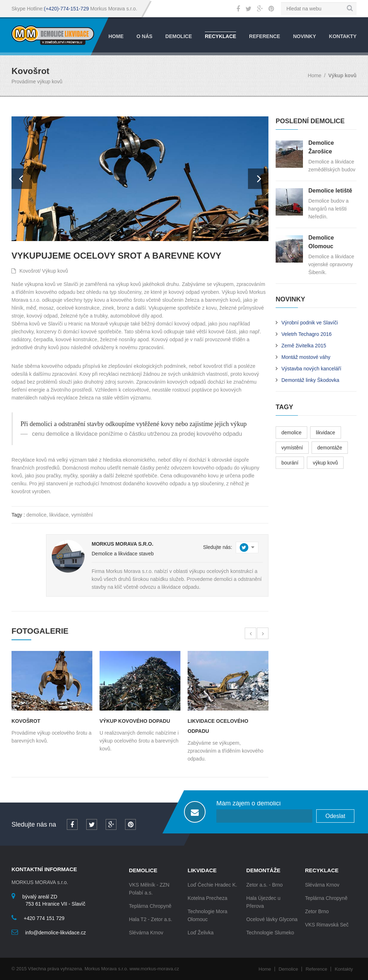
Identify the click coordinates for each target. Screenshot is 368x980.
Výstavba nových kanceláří (311, 369)
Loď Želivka (201, 933)
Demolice (179, 36)
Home (116, 36)
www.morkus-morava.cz (154, 969)
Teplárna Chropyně (150, 906)
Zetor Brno (317, 911)
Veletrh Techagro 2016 (307, 334)
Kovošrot (26, 721)
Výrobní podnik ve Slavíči (310, 323)
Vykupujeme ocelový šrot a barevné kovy (116, 256)
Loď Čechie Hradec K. (212, 885)
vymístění (82, 515)
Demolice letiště (330, 191)
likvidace (59, 515)
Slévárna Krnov (146, 933)
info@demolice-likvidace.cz (56, 933)
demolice (36, 515)
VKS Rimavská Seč (327, 925)
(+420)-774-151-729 (66, 9)
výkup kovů (325, 463)
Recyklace (220, 36)
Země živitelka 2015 (304, 346)
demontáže (330, 448)
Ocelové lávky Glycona (272, 919)
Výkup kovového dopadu (135, 721)
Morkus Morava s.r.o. (123, 544)
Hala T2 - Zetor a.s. (151, 919)
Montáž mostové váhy (306, 357)
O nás (144, 36)
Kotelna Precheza (208, 898)
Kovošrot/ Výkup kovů (40, 271)
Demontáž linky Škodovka (310, 380)
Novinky (304, 36)
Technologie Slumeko (270, 933)
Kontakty (343, 36)
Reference (264, 36)
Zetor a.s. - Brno (264, 885)
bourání (290, 463)
